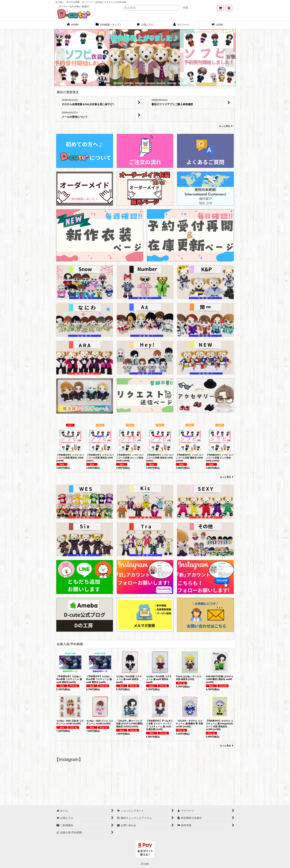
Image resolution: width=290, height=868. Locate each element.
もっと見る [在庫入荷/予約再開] (227, 746)
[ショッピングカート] (220, 8)
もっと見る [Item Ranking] (227, 477)
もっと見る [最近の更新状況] (226, 126)
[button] (229, 8)
